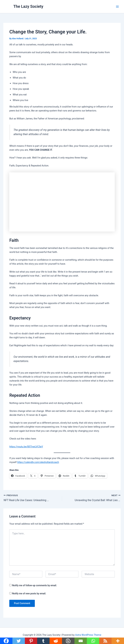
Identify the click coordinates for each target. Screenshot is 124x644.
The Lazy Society (28, 6)
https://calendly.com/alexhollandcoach (38, 462)
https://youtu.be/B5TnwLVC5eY (26, 447)
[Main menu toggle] (117, 6)
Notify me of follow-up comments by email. (34, 585)
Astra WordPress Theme (88, 635)
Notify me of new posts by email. (29, 593)
